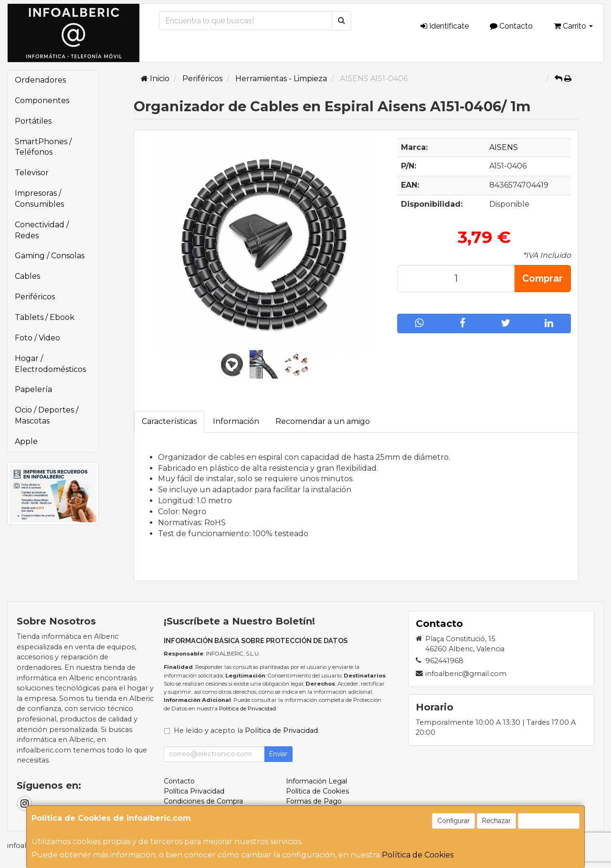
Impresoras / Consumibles (39, 199)
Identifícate (445, 26)
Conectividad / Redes (42, 230)
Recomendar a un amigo (323, 421)
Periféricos (35, 297)
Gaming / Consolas (50, 256)
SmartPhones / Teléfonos (43, 147)
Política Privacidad (194, 791)
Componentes (42, 101)
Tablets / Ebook (45, 317)
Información (236, 421)
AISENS (504, 147)
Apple (26, 441)
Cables (27, 276)
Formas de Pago (314, 801)
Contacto (511, 26)
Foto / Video (37, 338)
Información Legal (316, 781)
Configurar (453, 821)
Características (169, 421)
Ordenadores (40, 80)
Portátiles (33, 121)
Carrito (573, 26)
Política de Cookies (418, 855)
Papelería (33, 389)
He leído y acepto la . (247, 730)
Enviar (278, 754)
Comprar (543, 278)
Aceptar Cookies (549, 821)
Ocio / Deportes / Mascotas (47, 415)
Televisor (32, 173)
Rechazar (496, 821)
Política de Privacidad (248, 709)
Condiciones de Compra (203, 801)
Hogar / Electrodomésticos (50, 364)
